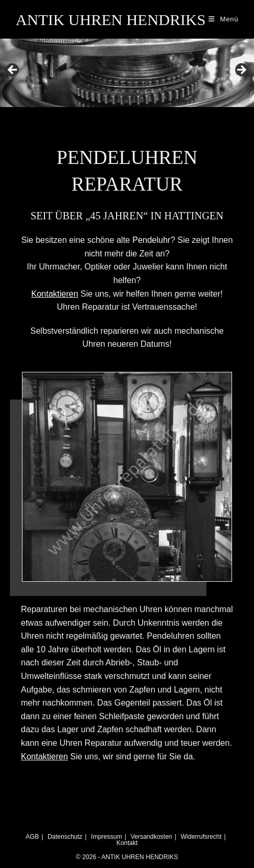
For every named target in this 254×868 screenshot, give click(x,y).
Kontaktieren (44, 756)
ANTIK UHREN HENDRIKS (111, 20)
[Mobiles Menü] (223, 19)
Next (241, 71)
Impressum (106, 837)
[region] (127, 73)
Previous (13, 71)
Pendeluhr (151, 240)
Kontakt (127, 843)
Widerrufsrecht (201, 837)
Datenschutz (65, 837)
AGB (32, 837)
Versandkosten (151, 837)
